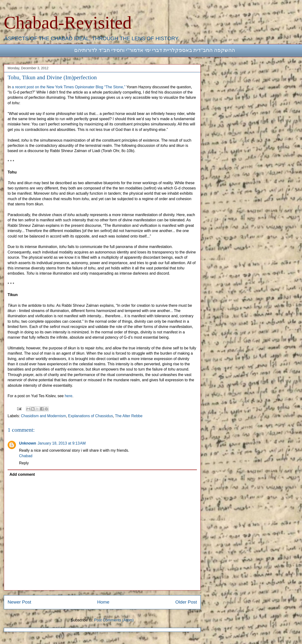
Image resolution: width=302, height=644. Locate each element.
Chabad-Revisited (68, 22)
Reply (24, 463)
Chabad (26, 456)
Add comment (22, 474)
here (68, 396)
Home (103, 602)
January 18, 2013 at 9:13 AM (62, 443)
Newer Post (19, 602)
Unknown (28, 443)
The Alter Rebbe (129, 416)
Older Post (186, 602)
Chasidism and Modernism (43, 416)
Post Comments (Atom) (114, 620)
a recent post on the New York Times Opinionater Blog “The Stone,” (69, 87)
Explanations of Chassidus (90, 416)
